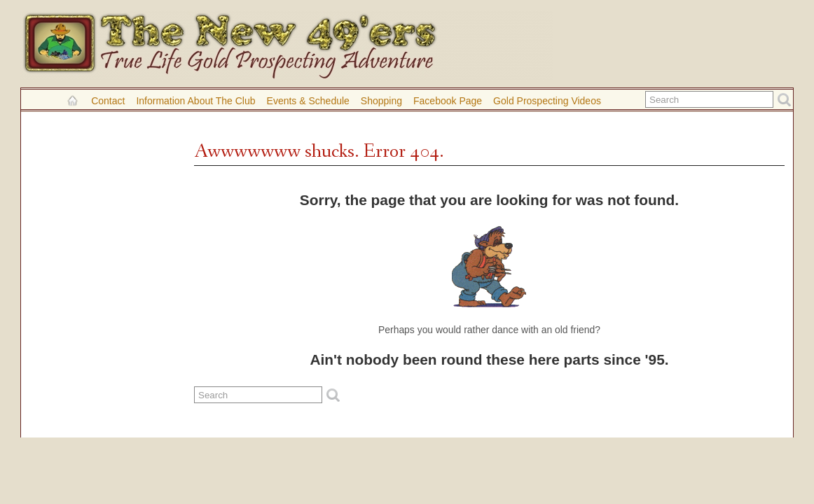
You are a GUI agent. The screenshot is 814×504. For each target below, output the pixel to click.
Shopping (381, 101)
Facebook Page (448, 101)
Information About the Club (195, 101)
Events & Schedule (308, 101)
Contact (108, 101)
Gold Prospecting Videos (547, 101)
